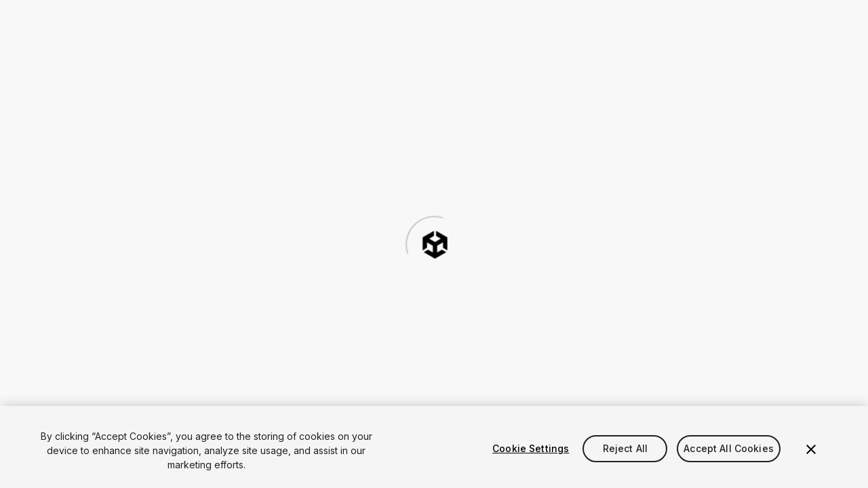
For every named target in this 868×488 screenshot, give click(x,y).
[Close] (811, 449)
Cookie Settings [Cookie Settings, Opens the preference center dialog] (531, 448)
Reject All (625, 448)
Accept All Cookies (729, 448)
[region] (434, 447)
